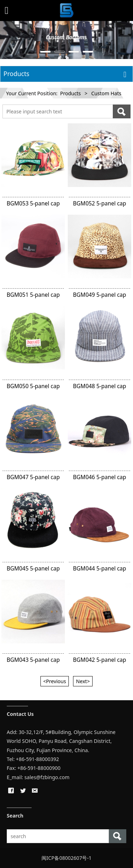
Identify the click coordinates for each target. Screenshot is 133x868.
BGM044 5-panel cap (100, 568)
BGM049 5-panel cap (100, 295)
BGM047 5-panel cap (33, 477)
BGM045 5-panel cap (33, 568)
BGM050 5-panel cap (33, 386)
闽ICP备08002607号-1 (66, 858)
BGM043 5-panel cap (33, 660)
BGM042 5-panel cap (100, 660)
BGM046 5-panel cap (100, 477)
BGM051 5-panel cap (33, 295)
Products (70, 93)
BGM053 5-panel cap (33, 203)
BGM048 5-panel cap (100, 386)
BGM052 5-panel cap (100, 203)
